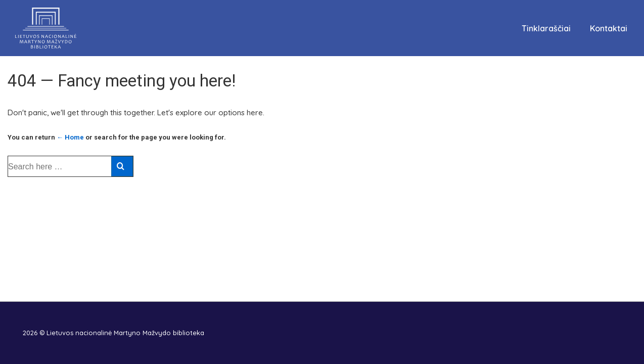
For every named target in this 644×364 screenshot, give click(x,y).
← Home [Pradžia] (70, 137)
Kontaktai (609, 28)
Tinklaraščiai (546, 28)
